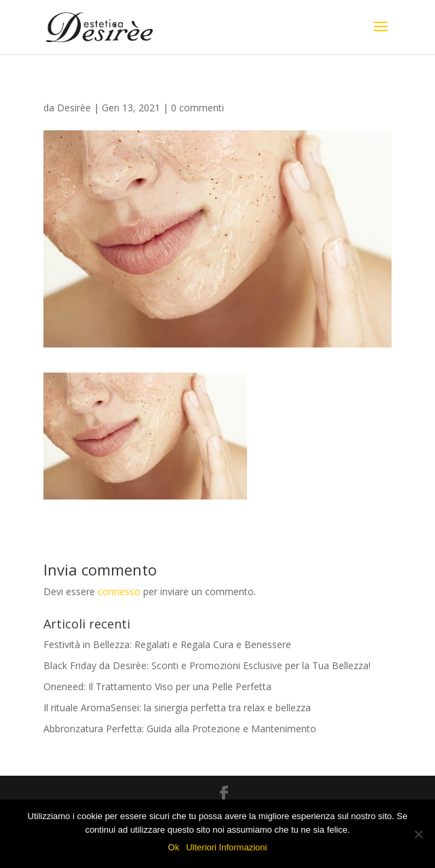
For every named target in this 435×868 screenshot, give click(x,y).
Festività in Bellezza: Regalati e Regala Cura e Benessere (167, 644)
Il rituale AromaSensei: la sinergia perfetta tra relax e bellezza (177, 707)
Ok (174, 847)
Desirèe (74, 108)
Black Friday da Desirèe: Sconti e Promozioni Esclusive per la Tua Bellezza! (207, 665)
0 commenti (197, 108)
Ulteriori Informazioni (226, 847)
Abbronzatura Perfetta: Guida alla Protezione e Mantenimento (180, 729)
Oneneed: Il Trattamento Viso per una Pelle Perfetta (157, 686)
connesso (119, 591)
